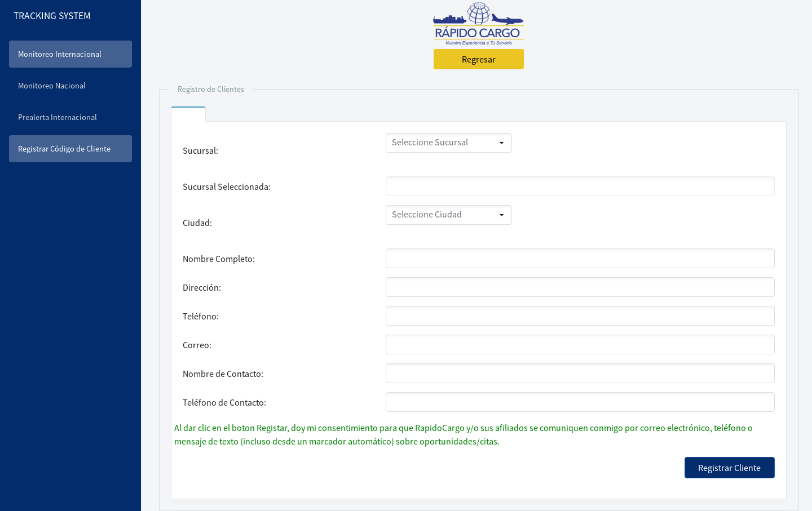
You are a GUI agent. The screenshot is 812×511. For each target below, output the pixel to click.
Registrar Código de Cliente (64, 149)
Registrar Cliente (729, 468)
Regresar (479, 59)
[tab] (188, 118)
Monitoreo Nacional (52, 86)
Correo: (197, 345)
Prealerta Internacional (58, 117)
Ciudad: (197, 223)
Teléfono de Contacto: (224, 402)
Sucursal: (200, 150)
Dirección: (202, 287)
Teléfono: (201, 316)
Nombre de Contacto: (223, 374)
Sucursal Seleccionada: (227, 186)
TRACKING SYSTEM (52, 16)
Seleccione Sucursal (430, 142)
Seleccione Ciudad (427, 214)
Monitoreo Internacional (60, 54)
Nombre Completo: (219, 259)
